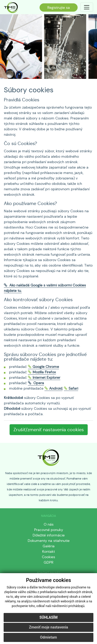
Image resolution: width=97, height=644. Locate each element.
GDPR (48, 562)
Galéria (49, 546)
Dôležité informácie (49, 535)
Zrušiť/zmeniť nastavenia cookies (49, 430)
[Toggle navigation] (87, 7)
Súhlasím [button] (49, 617)
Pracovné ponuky (49, 530)
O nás (49, 524)
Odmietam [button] (48, 637)
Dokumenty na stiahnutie (49, 541)
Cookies (48, 557)
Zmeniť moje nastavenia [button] (48, 627)
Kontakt (48, 551)
